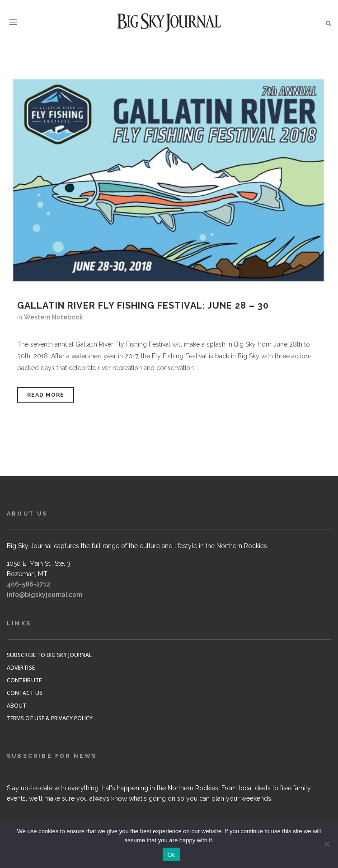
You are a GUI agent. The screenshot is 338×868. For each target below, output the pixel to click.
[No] (327, 844)
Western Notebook (54, 317)
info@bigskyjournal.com (45, 595)
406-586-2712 (28, 584)
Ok (171, 855)
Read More (46, 395)
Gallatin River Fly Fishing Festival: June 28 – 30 (143, 305)
